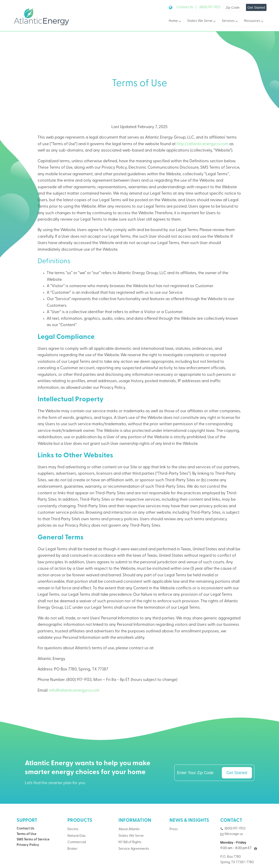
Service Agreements (134, 849)
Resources (254, 21)
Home (175, 21)
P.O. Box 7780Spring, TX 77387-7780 (237, 860)
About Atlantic (129, 829)
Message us (234, 834)
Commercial (77, 842)
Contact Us (26, 829)
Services (230, 21)
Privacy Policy (28, 845)
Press (174, 829)
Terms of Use (26, 834)
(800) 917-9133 (210, 7)
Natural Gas (77, 836)
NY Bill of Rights (130, 842)
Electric (73, 829)
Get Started (256, 7)
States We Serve (202, 21)
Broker (72, 849)
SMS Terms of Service (33, 840)
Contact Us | (186, 7)
